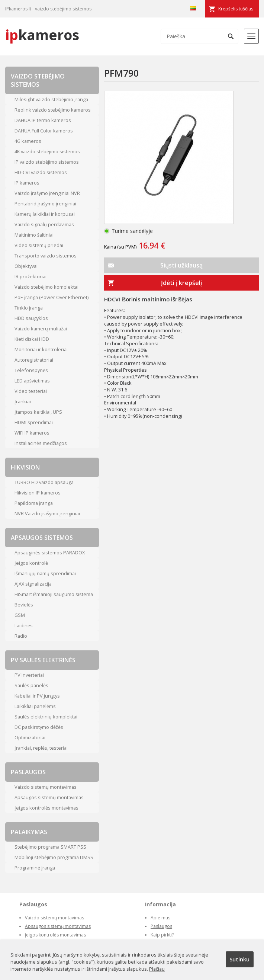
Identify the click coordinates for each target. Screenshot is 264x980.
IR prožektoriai (30, 276)
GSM (20, 615)
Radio (21, 636)
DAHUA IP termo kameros (43, 120)
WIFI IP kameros (32, 433)
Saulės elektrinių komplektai (46, 717)
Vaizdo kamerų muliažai (41, 329)
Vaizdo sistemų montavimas (46, 787)
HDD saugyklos (31, 318)
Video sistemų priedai (39, 245)
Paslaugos (161, 926)
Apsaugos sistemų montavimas (49, 797)
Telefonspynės (31, 370)
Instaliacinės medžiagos (41, 443)
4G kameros (28, 141)
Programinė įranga (35, 868)
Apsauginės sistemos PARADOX (50, 553)
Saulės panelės (31, 685)
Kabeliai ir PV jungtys (37, 696)
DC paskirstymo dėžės (39, 727)
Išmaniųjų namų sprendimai (45, 573)
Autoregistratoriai (34, 360)
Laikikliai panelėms (35, 706)
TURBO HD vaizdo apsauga (44, 482)
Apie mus (160, 918)
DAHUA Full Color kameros (44, 131)
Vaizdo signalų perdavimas (44, 224)
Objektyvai (26, 266)
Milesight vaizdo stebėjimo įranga (51, 99)
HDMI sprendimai (34, 422)
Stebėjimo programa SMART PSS (50, 847)
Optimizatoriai (30, 737)
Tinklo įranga (29, 308)
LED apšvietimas (32, 381)
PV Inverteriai (29, 675)
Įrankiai (23, 401)
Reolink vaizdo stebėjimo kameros (53, 110)
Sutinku (239, 959)
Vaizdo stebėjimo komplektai (46, 287)
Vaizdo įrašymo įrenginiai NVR (47, 193)
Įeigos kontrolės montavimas (46, 808)
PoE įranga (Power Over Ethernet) (51, 297)
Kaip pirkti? (162, 935)
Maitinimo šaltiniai (34, 235)
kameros (42, 35)
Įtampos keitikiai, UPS (38, 412)
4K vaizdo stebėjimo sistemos (47, 151)
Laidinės (24, 625)
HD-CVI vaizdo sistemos (41, 172)
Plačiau (157, 969)
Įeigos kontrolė (31, 563)
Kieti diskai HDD (32, 339)
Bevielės (24, 605)
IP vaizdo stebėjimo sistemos (47, 162)
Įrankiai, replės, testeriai (41, 748)
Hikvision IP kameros (38, 493)
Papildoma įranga (34, 503)
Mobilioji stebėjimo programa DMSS (54, 857)
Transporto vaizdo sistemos (46, 256)
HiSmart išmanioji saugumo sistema (54, 594)
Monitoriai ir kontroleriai (41, 349)
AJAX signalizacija (33, 584)
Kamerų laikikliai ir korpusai (45, 214)
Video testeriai (31, 391)
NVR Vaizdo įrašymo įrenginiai (47, 513)
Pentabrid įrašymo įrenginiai (45, 204)
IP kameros (27, 183)
